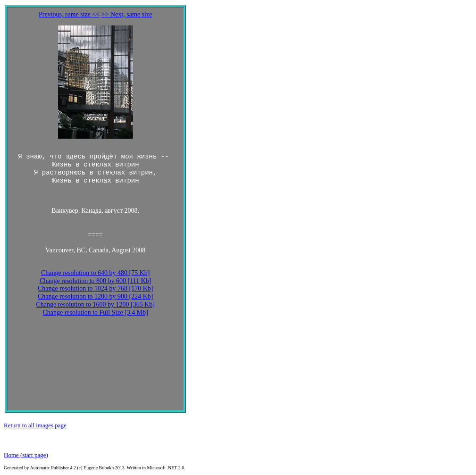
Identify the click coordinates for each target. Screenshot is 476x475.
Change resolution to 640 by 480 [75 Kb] (96, 273)
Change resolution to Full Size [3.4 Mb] (95, 312)
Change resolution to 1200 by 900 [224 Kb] (96, 296)
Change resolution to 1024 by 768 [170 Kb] (96, 288)
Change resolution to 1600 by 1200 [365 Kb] (95, 304)
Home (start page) (26, 455)
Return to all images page (35, 425)
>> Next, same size (127, 14)
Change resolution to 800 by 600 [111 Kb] (96, 281)
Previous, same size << (69, 14)
